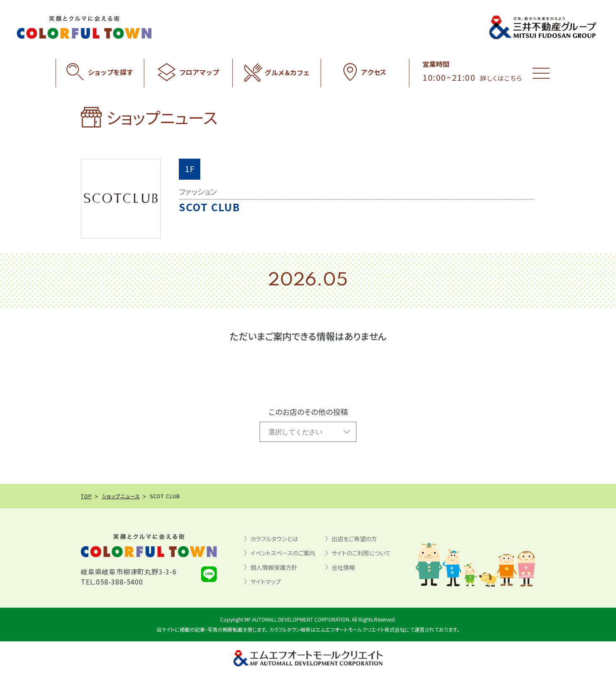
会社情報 (343, 567)
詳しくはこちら (501, 78)
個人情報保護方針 (274, 567)
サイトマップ (266, 582)
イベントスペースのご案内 (283, 553)
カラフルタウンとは (274, 539)
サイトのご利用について (361, 553)
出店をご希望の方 (354, 539)
